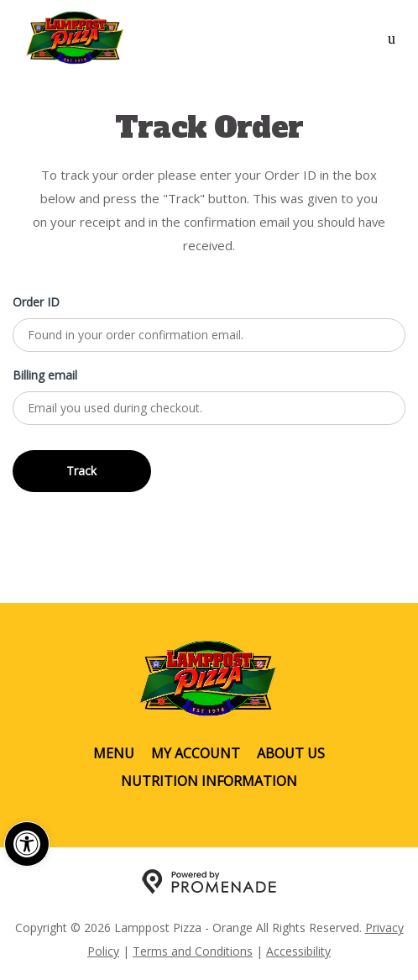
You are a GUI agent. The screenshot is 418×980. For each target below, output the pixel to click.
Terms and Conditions (193, 951)
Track (81, 471)
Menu (114, 753)
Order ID (36, 302)
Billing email (45, 375)
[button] (27, 844)
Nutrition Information (209, 781)
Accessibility (298, 951)
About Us (291, 753)
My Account (196, 753)
